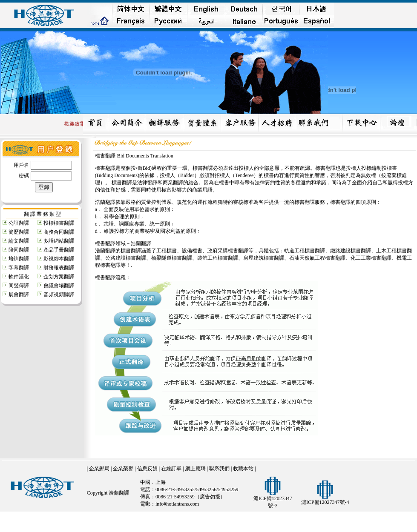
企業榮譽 (123, 469)
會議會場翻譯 (59, 286)
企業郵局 (99, 469)
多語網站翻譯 (59, 241)
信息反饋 (147, 469)
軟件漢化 (19, 277)
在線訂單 (171, 469)
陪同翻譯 (19, 250)
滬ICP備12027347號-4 (325, 502)
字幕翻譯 (19, 268)
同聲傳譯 (19, 286)
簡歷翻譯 (19, 232)
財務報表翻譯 (59, 268)
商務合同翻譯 (59, 232)
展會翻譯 (19, 295)
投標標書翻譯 (59, 223)
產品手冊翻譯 (59, 250)
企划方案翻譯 (59, 277)
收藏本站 (243, 469)
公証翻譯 (19, 223)
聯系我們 (219, 469)
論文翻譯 (19, 241)
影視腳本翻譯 (59, 259)
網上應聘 (196, 469)
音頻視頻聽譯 (59, 295)
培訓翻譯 (19, 259)
